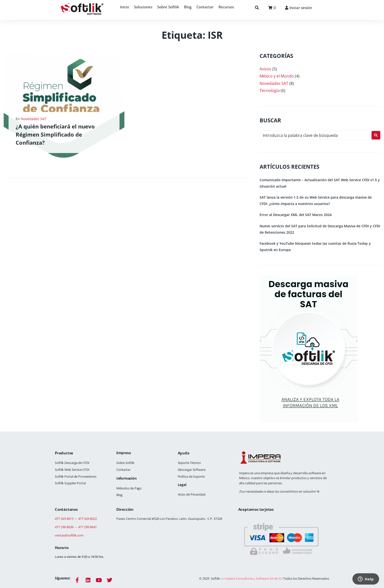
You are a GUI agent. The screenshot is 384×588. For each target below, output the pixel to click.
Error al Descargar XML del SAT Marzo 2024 (296, 215)
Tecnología (270, 90)
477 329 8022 (87, 519)
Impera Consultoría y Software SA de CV (254, 578)
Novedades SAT (34, 119)
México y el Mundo (277, 76)
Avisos (265, 69)
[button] (143, 7)
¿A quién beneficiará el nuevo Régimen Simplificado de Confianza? (55, 134)
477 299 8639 (64, 527)
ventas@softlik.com (69, 535)
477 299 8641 (87, 527)
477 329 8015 (64, 519)
